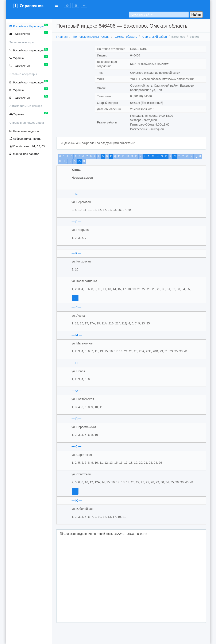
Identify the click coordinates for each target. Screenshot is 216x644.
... (75, 298)
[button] (67, 5)
